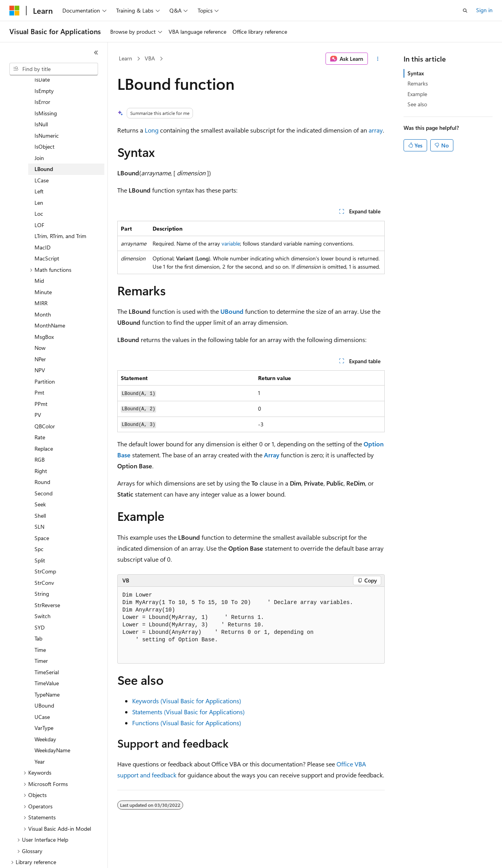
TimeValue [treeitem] (47, 656)
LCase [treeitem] (42, 153)
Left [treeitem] (39, 164)
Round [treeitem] (42, 455)
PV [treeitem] (38, 388)
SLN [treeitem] (39, 500)
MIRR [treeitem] (41, 276)
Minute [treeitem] (43, 265)
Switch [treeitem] (43, 589)
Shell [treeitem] (40, 489)
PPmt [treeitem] (41, 377)
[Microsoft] (15, 11)
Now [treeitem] (40, 321)
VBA (150, 58)
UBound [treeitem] (44, 678)
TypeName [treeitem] (47, 667)
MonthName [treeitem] (50, 298)
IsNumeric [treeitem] (47, 108)
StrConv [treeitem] (44, 556)
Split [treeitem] (40, 533)
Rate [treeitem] (40, 410)
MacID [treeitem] (43, 220)
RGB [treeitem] (40, 432)
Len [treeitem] (39, 176)
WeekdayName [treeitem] (52, 723)
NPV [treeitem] (40, 343)
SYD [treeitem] (40, 600)
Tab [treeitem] (38, 611)
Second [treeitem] (44, 466)
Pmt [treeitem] (39, 365)
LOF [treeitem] (39, 198)
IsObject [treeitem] (45, 119)
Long (152, 130)
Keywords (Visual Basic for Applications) (187, 701)
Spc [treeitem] (39, 522)
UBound (232, 311)
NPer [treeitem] (40, 332)
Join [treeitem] (39, 131)
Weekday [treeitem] (45, 712)
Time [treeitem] (40, 623)
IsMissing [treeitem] (46, 86)
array (376, 130)
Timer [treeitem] (41, 634)
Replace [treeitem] (44, 421)
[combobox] (54, 69)
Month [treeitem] (43, 287)
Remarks (418, 83)
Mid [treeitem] (39, 254)
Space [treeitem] (42, 511)
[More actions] (378, 59)
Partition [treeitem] (45, 354)
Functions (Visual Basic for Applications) (187, 723)
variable (231, 243)
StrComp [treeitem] (45, 544)
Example (417, 94)
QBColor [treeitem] (45, 399)
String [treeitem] (42, 567)
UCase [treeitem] (42, 690)
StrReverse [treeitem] (47, 578)
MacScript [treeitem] (47, 231)
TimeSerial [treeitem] (47, 645)
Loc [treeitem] (39, 187)
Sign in (484, 10)
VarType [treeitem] (44, 701)
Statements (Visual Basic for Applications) (188, 712)
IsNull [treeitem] (41, 97)
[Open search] (465, 11)
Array (272, 455)
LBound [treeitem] (44, 142)
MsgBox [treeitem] (44, 310)
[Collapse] (96, 53)
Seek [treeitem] (40, 477)
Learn (125, 58)
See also (417, 104)
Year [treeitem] (40, 734)
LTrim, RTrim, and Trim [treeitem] (60, 209)
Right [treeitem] (41, 444)
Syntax (416, 73)
